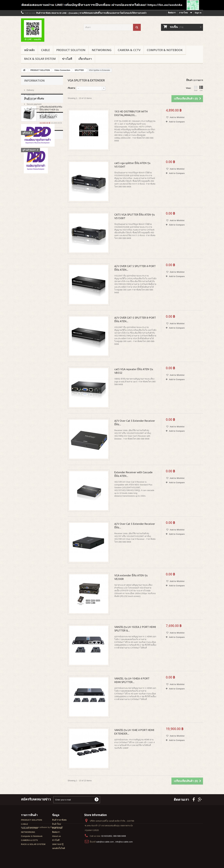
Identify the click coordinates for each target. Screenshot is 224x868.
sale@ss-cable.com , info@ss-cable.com (114, 842)
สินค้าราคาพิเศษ (34, 119)
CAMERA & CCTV (129, 50)
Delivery (30, 89)
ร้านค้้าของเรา (33, 108)
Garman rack (37, 219)
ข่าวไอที (67, 59)
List (201, 88)
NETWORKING (102, 50)
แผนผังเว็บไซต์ (58, 848)
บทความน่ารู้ (58, 844)
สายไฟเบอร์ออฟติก (31, 224)
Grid (196, 88)
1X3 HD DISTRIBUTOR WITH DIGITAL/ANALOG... (131, 113)
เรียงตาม (71, 88)
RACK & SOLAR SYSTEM (40, 59)
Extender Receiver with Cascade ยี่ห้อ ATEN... (133, 474)
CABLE (45, 50)
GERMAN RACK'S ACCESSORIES (39, 229)
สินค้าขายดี (57, 828)
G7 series (27, 234)
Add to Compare (177, 122)
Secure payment (34, 103)
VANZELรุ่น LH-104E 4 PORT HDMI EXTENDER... (134, 732)
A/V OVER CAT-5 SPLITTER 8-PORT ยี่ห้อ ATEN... (135, 319)
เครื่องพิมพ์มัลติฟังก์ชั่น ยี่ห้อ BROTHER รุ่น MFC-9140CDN (51, 130)
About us (30, 98)
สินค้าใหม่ (57, 824)
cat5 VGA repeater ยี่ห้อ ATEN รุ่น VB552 (134, 371)
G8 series (52, 234)
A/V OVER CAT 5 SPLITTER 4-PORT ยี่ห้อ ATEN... (135, 268)
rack (25, 219)
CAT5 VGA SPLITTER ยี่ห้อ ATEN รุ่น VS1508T (135, 216)
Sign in (198, 13)
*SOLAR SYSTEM (29, 828)
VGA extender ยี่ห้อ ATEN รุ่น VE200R (131, 577)
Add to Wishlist (177, 117)
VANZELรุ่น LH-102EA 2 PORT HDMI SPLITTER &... (135, 629)
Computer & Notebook (165, 50)
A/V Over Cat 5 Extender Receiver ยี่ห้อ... (135, 422)
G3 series (27, 238)
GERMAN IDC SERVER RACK (37, 243)
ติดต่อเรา (172, 13)
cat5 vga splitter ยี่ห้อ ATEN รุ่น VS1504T (132, 165)
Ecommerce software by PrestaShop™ (46, 860)
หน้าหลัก (29, 50)
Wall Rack (48, 224)
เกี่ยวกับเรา (85, 59)
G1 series (40, 234)
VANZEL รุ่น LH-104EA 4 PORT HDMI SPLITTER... (132, 680)
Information (34, 81)
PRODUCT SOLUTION (71, 50)
